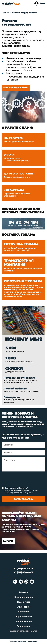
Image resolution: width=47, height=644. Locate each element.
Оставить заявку (23, 499)
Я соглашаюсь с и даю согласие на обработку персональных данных (22, 490)
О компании (24, 607)
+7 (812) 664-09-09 (22, 527)
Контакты (23, 612)
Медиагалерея (24, 621)
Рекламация (24, 626)
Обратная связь (24, 617)
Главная (23, 592)
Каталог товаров (24, 597)
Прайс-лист (24, 602)
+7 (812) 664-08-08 (24, 569)
